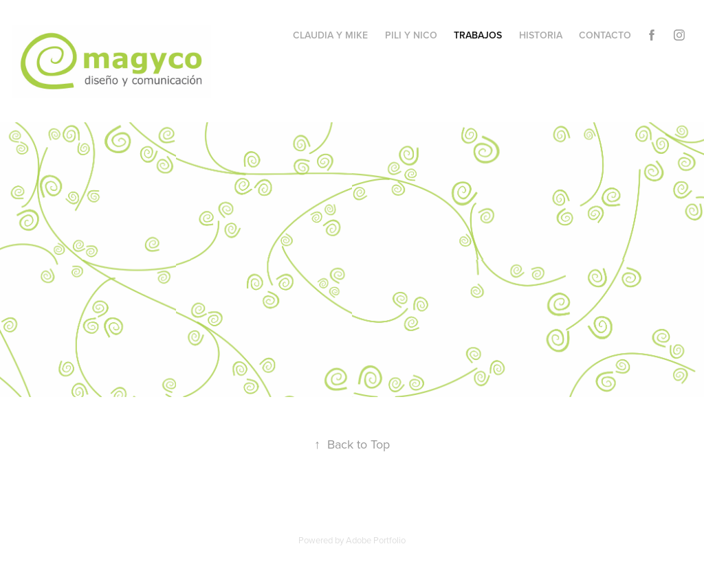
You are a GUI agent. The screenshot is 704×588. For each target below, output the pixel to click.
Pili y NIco (411, 35)
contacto (605, 35)
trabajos (478, 35)
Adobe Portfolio (376, 540)
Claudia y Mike (330, 35)
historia (541, 35)
